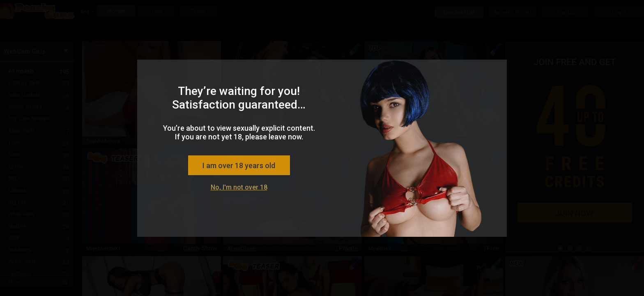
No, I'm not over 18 (239, 187)
